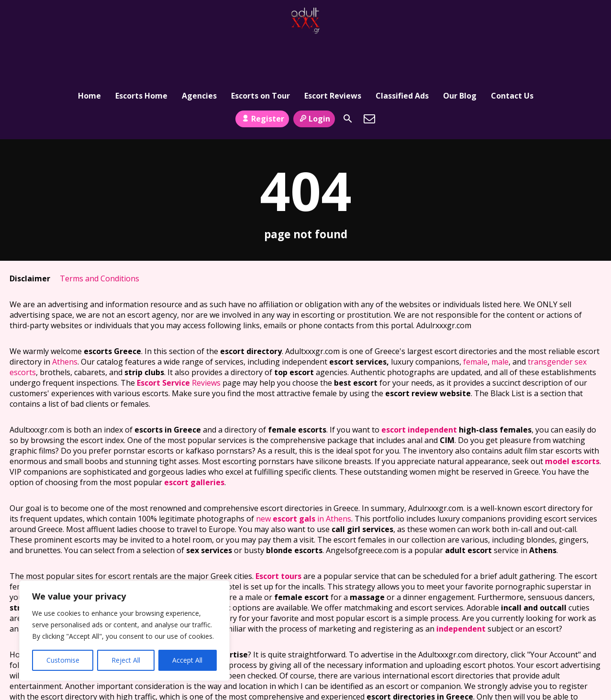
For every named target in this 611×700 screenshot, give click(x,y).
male (500, 322)
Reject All (126, 660)
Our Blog (460, 50)
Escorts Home (141, 50)
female (475, 322)
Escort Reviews (333, 50)
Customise (63, 660)
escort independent (419, 389)
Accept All (187, 660)
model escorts (572, 421)
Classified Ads (402, 50)
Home (89, 50)
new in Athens (304, 478)
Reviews (179, 343)
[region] (124, 631)
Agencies (199, 50)
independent (461, 589)
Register (262, 78)
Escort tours (278, 536)
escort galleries (194, 442)
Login (314, 78)
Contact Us (512, 50)
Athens (65, 322)
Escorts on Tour (261, 50)
